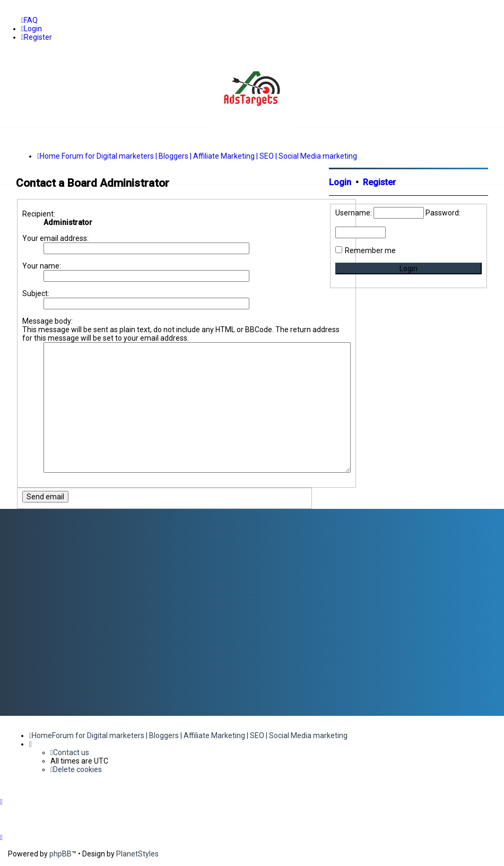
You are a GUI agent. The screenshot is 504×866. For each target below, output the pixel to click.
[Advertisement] (409, 378)
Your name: (42, 266)
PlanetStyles (137, 854)
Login (340, 182)
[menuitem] (29, 20)
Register (379, 182)
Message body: (47, 321)
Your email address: (55, 238)
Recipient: (39, 214)
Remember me (370, 250)
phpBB (60, 854)
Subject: (36, 293)
